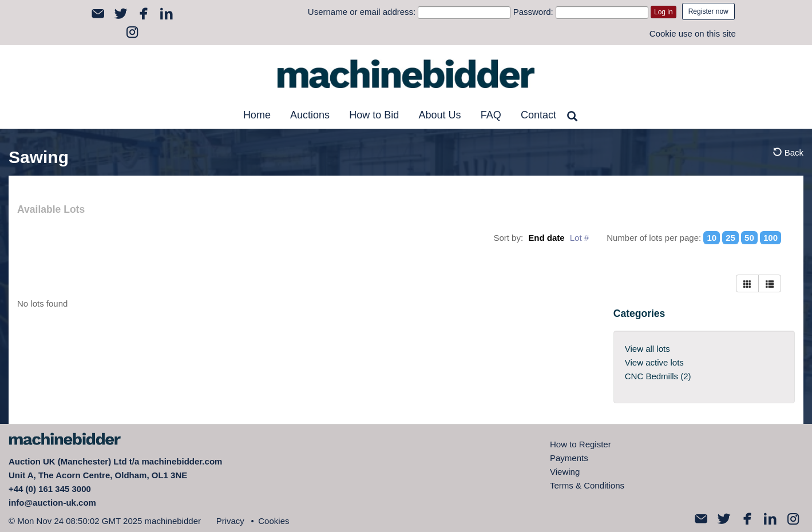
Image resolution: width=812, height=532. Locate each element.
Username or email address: (362, 12)
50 (749, 238)
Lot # (579, 238)
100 (771, 238)
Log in (664, 12)
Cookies (274, 521)
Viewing (565, 472)
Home (257, 115)
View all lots (647, 349)
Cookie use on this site (693, 33)
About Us (440, 115)
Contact (538, 115)
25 (730, 238)
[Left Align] (747, 283)
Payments (569, 458)
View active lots (654, 362)
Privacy (230, 521)
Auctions (310, 115)
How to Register (581, 444)
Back (788, 152)
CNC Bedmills (658, 376)
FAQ (491, 115)
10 (712, 238)
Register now (708, 11)
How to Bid (374, 115)
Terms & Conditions (587, 485)
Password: (533, 12)
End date (546, 238)
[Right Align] (770, 283)
